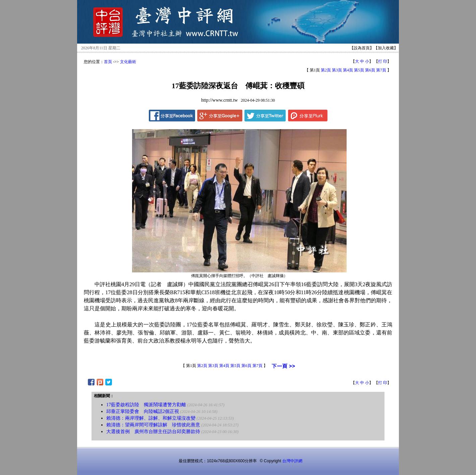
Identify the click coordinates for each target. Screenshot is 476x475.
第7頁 (381, 70)
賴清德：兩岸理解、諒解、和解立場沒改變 (151, 418)
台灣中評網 (292, 461)
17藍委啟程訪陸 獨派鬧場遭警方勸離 (146, 405)
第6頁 (370, 70)
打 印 (383, 61)
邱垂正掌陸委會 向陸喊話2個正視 (143, 411)
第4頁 (348, 70)
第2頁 (326, 70)
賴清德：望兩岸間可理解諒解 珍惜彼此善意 (153, 425)
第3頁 (337, 70)
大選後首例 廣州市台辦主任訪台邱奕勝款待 (153, 432)
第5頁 (359, 70)
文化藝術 (128, 62)
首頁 (108, 62)
